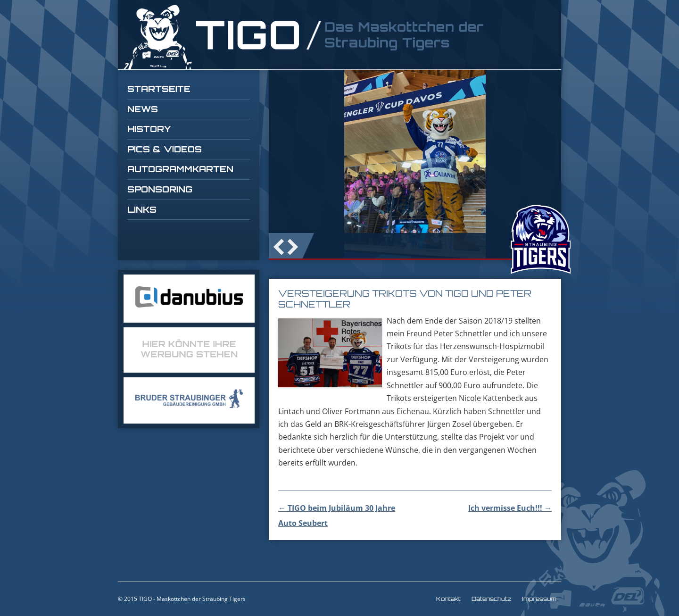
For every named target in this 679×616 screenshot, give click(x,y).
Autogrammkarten (180, 169)
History (149, 129)
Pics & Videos (165, 149)
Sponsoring (160, 189)
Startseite (159, 89)
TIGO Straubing (304, 37)
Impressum (539, 599)
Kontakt (448, 599)
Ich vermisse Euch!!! (510, 508)
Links (142, 209)
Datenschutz (491, 599)
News (143, 109)
